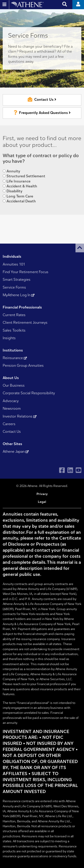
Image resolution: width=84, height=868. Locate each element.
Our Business (14, 386)
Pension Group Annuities (23, 366)
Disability (14, 191)
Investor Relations (20, 417)
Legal (42, 502)
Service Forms (14, 288)
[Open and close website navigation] (5, 5)
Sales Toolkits (14, 331)
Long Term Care (20, 196)
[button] (80, 248)
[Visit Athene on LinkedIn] (70, 470)
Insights (9, 338)
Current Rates (14, 315)
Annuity (13, 171)
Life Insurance (18, 181)
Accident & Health (22, 186)
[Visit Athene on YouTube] (79, 470)
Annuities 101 (14, 265)
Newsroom (12, 409)
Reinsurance (15, 358)
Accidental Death (21, 201)
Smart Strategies (17, 280)
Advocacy (11, 401)
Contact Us (12, 432)
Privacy (42, 494)
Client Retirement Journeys (25, 323)
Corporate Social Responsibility (29, 393)
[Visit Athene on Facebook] (62, 470)
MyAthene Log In (19, 295)
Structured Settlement (26, 176)
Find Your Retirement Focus (26, 272)
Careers (9, 424)
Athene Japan (16, 452)
